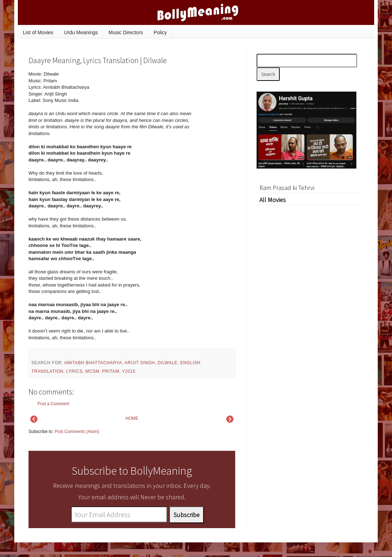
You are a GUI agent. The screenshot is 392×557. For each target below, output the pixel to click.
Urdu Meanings (81, 32)
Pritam (110, 371)
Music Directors (126, 32)
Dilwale (167, 363)
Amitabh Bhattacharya (93, 363)
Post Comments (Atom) (77, 432)
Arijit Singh (140, 363)
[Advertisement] (310, 312)
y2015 (129, 371)
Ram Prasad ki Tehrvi (287, 188)
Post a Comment (53, 404)
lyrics (74, 371)
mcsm (92, 371)
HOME (132, 418)
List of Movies (38, 32)
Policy (160, 32)
